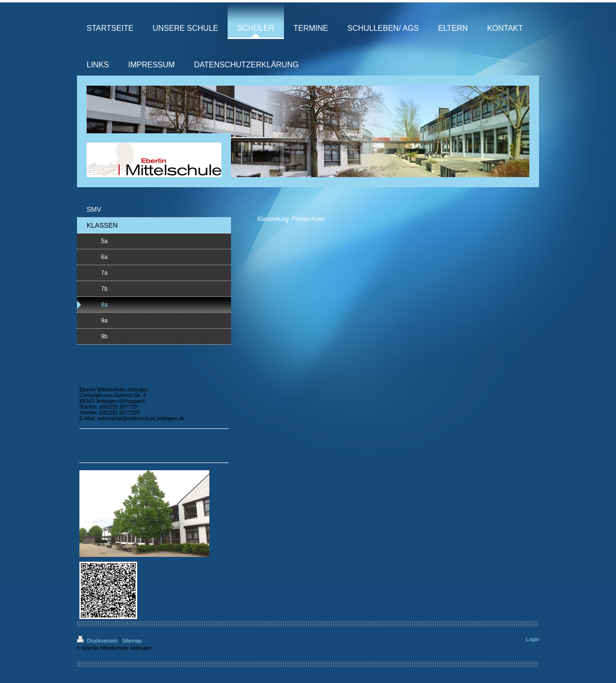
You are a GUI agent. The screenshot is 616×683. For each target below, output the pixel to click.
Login (533, 639)
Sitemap (132, 641)
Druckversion (98, 641)
